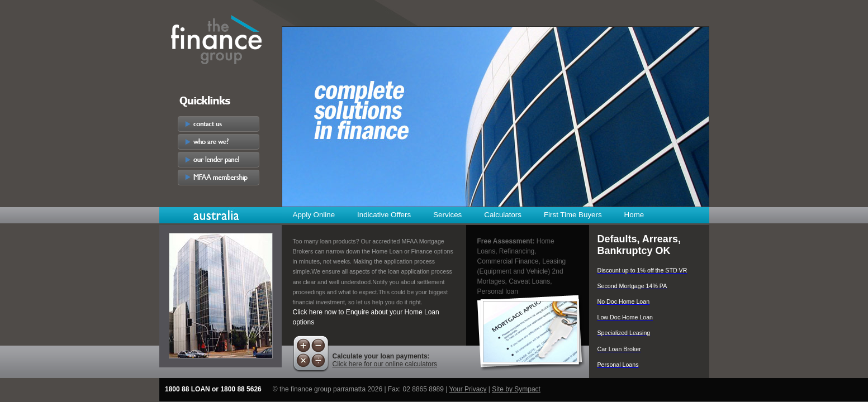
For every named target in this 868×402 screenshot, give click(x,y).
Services (447, 215)
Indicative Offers (384, 215)
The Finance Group (217, 37)
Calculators (503, 215)
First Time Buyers (573, 215)
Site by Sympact (516, 389)
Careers (219, 195)
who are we (219, 142)
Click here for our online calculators (385, 364)
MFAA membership (219, 178)
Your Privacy (468, 389)
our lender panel (219, 160)
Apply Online (314, 215)
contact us (219, 124)
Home (634, 215)
